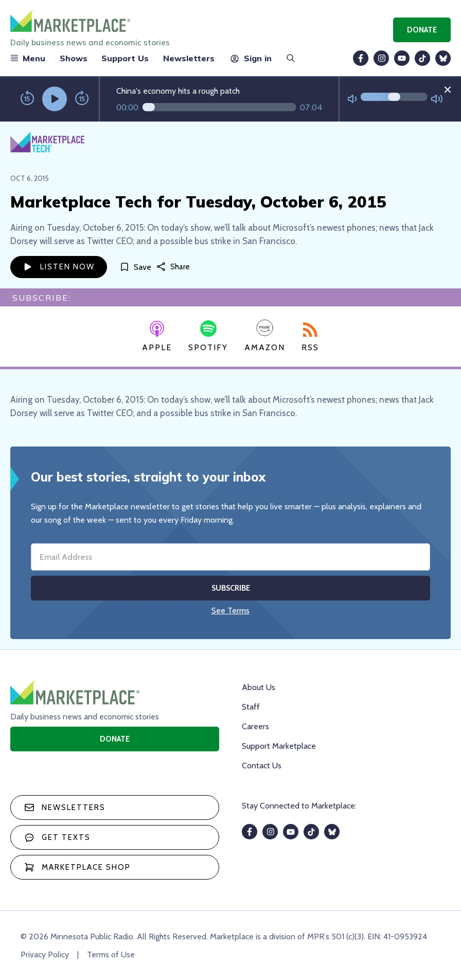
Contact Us (262, 766)
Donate (422, 30)
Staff (251, 707)
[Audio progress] (219, 107)
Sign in (250, 58)
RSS (310, 337)
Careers (255, 726)
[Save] (135, 267)
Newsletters (189, 58)
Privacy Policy (45, 955)
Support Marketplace (279, 746)
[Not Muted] (352, 99)
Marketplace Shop (77, 867)
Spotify (208, 336)
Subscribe (231, 588)
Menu (28, 58)
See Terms (230, 611)
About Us (259, 687)
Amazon (265, 336)
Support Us (125, 58)
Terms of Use (111, 955)
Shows (74, 58)
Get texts (57, 837)
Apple (157, 337)
